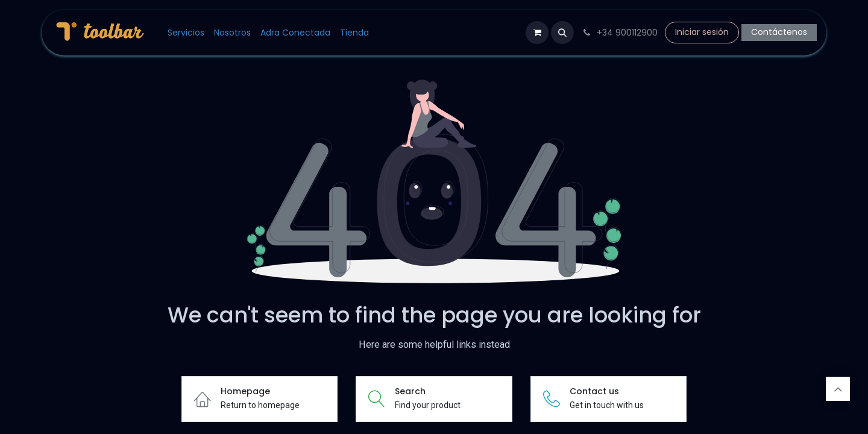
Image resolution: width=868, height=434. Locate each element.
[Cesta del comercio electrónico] (537, 33)
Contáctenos (779, 32)
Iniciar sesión (702, 32)
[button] (562, 33)
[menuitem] (186, 33)
